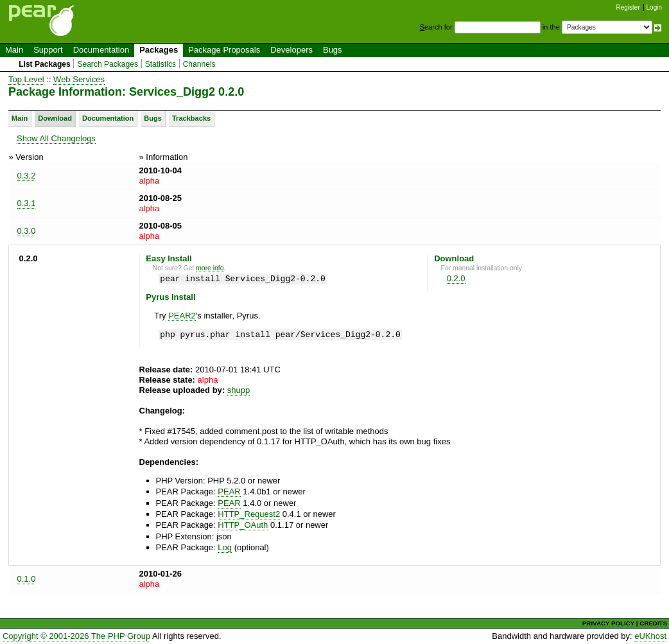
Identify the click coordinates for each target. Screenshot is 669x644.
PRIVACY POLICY (608, 623)
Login (654, 7)
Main (14, 50)
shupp (239, 390)
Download (55, 118)
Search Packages (108, 64)
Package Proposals (224, 50)
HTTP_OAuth (243, 525)
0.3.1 (27, 203)
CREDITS (653, 623)
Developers (291, 50)
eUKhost (650, 636)
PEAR (229, 492)
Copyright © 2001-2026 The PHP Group (76, 636)
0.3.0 (27, 231)
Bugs (333, 50)
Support (48, 50)
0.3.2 (27, 176)
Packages (159, 50)
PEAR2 (182, 316)
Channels (199, 64)
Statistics (161, 64)
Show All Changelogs (56, 138)
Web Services (79, 79)
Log (225, 547)
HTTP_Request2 (249, 514)
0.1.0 (27, 579)
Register (628, 7)
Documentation (101, 50)
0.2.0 (456, 278)
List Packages (45, 64)
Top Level (26, 79)
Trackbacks (191, 118)
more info (210, 268)
